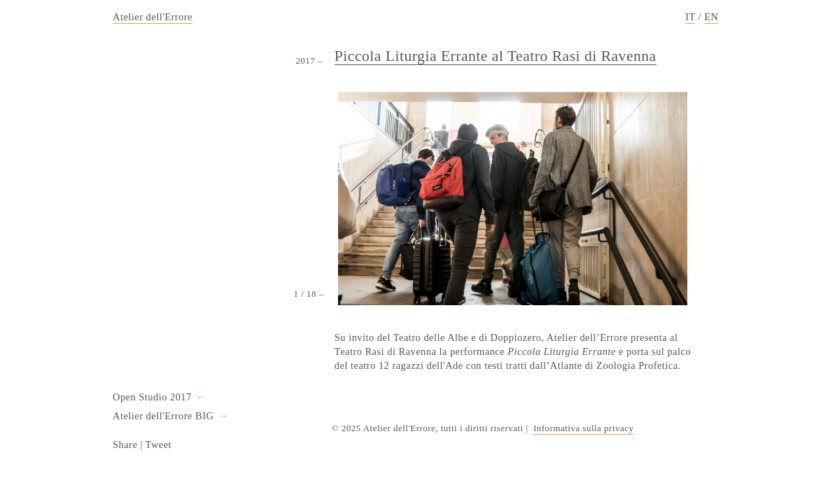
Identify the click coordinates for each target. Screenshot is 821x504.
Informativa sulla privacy (583, 428)
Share (125, 444)
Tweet (159, 444)
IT (690, 17)
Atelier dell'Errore (153, 17)
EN (711, 17)
